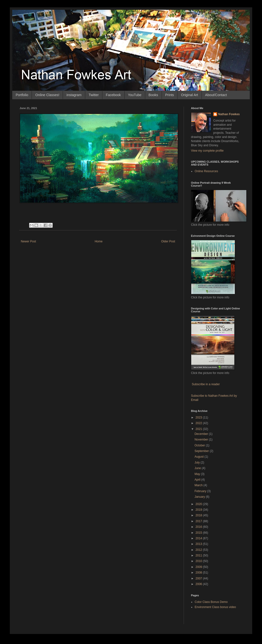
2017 (199, 521)
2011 (199, 555)
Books (153, 95)
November (202, 440)
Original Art (189, 95)
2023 (199, 418)
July (197, 463)
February (201, 491)
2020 (199, 504)
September (202, 451)
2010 (199, 561)
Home (99, 241)
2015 (199, 533)
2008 (199, 573)
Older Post (168, 241)
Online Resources (206, 171)
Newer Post (28, 241)
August (199, 457)
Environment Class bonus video (215, 607)
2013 (199, 544)
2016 (199, 527)
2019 (199, 510)
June (198, 468)
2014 (199, 538)
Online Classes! (47, 95)
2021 (199, 429)
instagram (74, 95)
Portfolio (22, 95)
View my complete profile (207, 151)
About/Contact (216, 95)
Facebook (113, 95)
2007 (199, 578)
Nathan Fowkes (229, 114)
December (202, 434)
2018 (199, 515)
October (200, 445)
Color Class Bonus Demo (211, 602)
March (199, 485)
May (198, 474)
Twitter (94, 95)
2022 (199, 423)
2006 (199, 584)
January (200, 497)
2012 (199, 550)
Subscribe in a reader (206, 384)
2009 (199, 567)
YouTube (135, 95)
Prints (170, 95)
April (198, 480)
